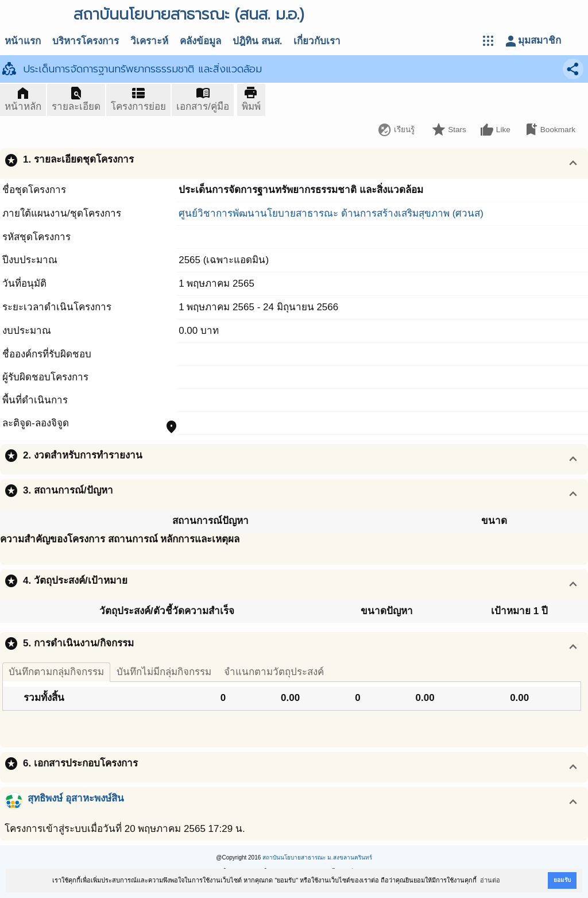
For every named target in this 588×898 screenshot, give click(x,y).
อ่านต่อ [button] (490, 880)
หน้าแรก (23, 41)
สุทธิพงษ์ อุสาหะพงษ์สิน (76, 798)
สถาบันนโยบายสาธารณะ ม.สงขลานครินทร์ (317, 857)
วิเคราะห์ (149, 41)
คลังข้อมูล (200, 41)
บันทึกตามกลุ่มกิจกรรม (56, 672)
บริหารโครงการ (86, 41)
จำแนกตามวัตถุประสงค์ (274, 672)
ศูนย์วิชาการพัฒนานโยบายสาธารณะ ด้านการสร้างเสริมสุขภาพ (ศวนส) (331, 213)
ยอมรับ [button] (562, 880)
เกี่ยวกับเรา (317, 41)
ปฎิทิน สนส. (257, 41)
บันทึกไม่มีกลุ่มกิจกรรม (164, 672)
